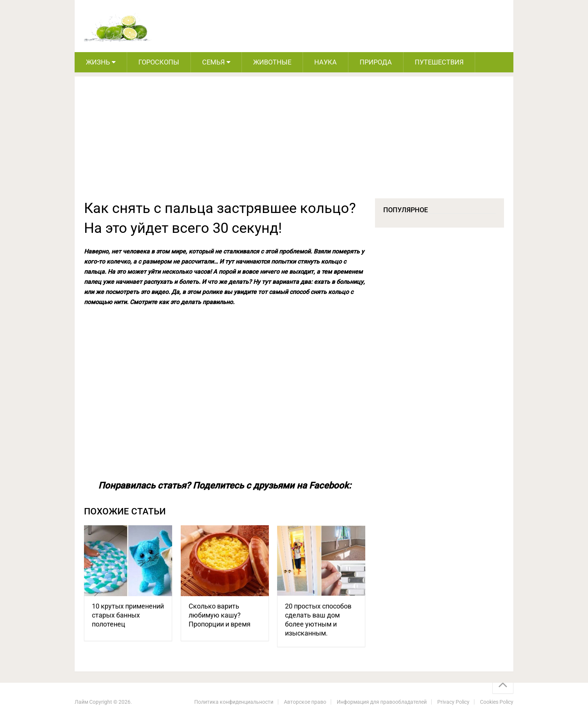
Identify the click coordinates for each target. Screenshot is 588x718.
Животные (272, 62)
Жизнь (98, 62)
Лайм (81, 702)
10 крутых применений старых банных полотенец (128, 615)
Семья (213, 62)
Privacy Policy (453, 702)
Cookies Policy (497, 702)
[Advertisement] (294, 142)
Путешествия (439, 62)
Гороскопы (159, 62)
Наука (325, 62)
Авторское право (305, 702)
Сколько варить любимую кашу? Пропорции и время (220, 615)
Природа (376, 62)
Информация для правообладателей (382, 702)
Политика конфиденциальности (234, 702)
